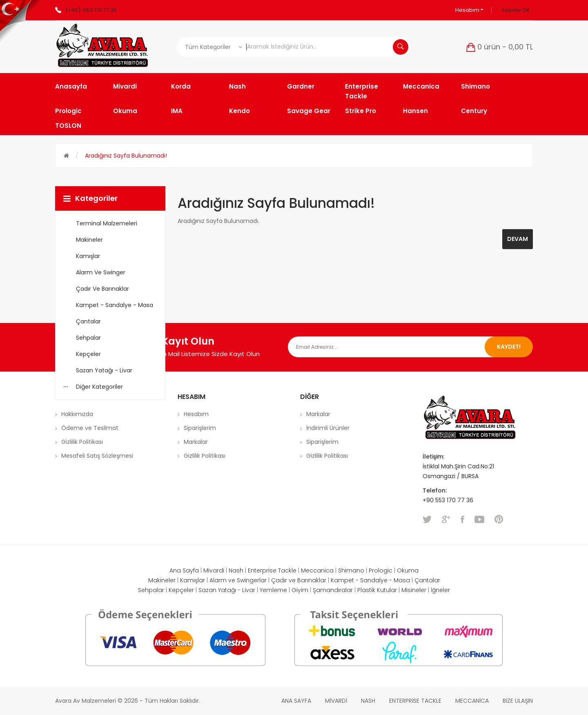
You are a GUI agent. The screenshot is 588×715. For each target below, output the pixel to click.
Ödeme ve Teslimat (90, 428)
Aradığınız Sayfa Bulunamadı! (126, 156)
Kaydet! (509, 347)
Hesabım (469, 10)
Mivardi (214, 570)
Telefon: (435, 490)
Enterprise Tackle (272, 570)
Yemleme (273, 590)
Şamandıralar (333, 590)
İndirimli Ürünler (328, 428)
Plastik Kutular (377, 590)
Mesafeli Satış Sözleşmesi (97, 456)
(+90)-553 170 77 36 (91, 10)
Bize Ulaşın (518, 701)
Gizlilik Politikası (82, 442)
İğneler (440, 590)
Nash (236, 570)
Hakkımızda (77, 414)
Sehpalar (151, 590)
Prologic (381, 570)
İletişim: (433, 457)
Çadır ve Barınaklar (299, 580)
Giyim (300, 590)
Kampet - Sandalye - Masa (370, 580)
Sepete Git (515, 10)
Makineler (162, 580)
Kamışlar (193, 580)
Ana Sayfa (184, 570)
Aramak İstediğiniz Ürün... (401, 47)
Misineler (414, 590)
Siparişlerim (200, 428)
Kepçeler (181, 590)
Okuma (408, 570)
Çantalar (427, 580)
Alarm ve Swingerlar (238, 580)
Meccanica (317, 570)
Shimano (351, 570)
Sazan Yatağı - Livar (227, 590)
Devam (518, 239)
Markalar (196, 442)
